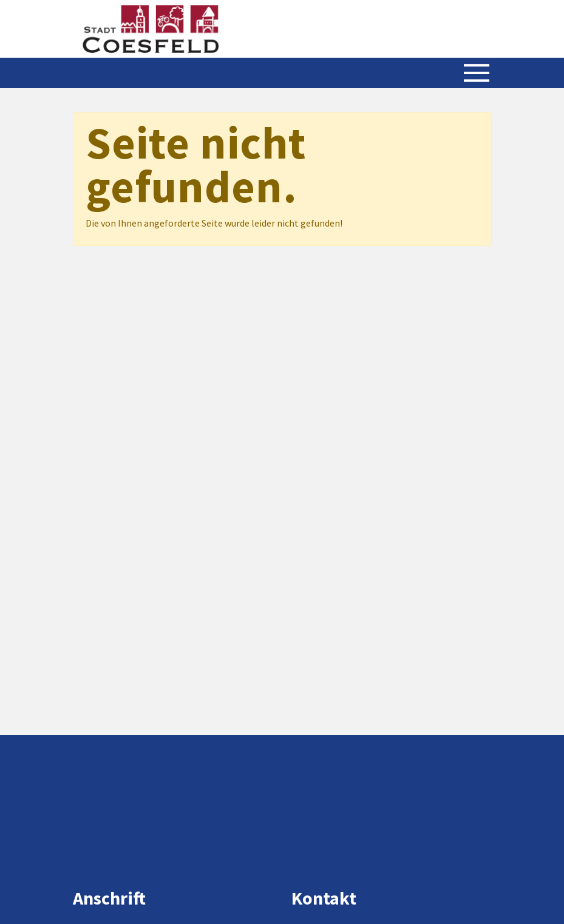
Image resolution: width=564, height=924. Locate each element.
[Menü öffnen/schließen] (477, 73)
